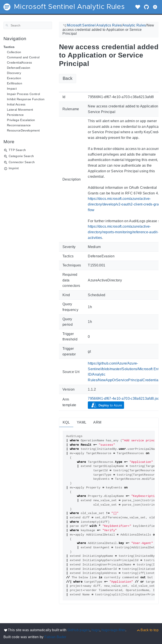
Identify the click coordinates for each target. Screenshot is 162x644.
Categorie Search (21, 156)
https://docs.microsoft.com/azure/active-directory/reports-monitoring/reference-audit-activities (123, 232)
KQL (66, 422)
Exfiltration (15, 83)
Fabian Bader (55, 637)
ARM (97, 422)
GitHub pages (79, 630)
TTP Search (17, 150)
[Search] (28, 25)
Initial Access (16, 104)
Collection (14, 52)
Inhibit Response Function (26, 99)
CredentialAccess (19, 62)
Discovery (14, 73)
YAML (82, 422)
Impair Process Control (23, 94)
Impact (12, 89)
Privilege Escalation (21, 120)
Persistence (15, 115)
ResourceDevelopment (23, 130)
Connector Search (22, 162)
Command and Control (23, 57)
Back (68, 78)
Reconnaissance (19, 125)
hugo (96, 630)
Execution (14, 78)
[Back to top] (147, 630)
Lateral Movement (20, 110)
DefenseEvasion (19, 68)
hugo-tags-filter (113, 630)
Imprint (14, 168)
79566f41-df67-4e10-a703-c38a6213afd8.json (125, 398)
